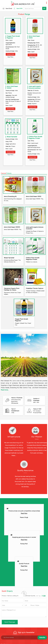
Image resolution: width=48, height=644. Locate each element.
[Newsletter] (24, 638)
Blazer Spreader (12, 137)
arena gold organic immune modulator (35, 87)
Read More (24, 513)
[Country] (12, 605)
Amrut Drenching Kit (10, 197)
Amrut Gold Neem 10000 (34, 197)
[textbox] (38, 596)
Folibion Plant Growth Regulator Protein (35, 138)
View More (10, 57)
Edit (44, 596)
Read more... (5, 390)
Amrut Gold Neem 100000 (12, 227)
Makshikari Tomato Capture (35, 288)
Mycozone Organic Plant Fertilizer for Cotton (12, 289)
